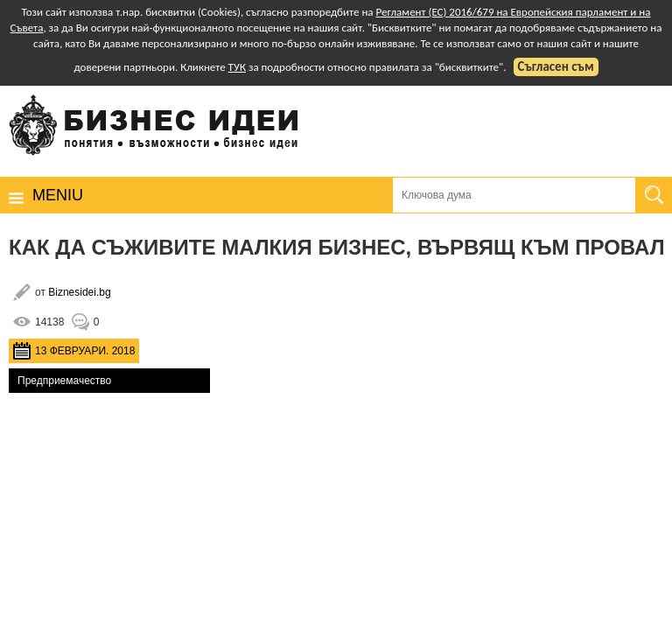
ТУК (237, 67)
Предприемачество (64, 381)
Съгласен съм (556, 66)
